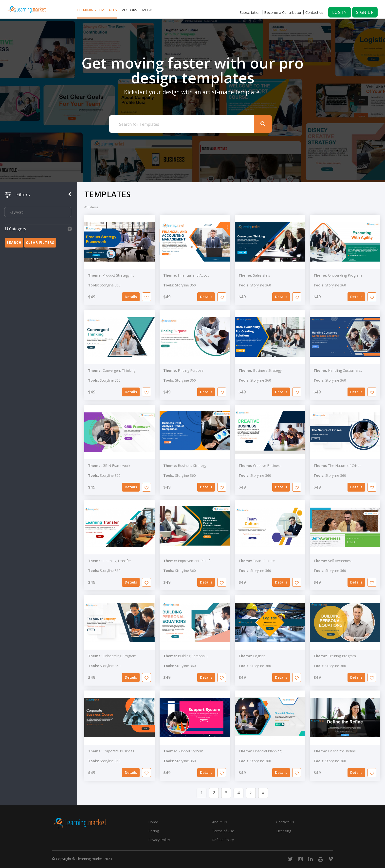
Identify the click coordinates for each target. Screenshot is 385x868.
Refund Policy (223, 840)
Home (153, 822)
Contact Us (285, 822)
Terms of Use (223, 831)
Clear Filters (40, 242)
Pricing (154, 831)
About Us (220, 822)
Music (147, 10)
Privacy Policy (159, 840)
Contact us (314, 12)
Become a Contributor (283, 12)
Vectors (129, 10)
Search (14, 242)
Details (131, 297)
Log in (340, 12)
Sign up (365, 12)
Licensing (284, 831)
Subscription (250, 12)
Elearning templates (97, 10)
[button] (38, 232)
